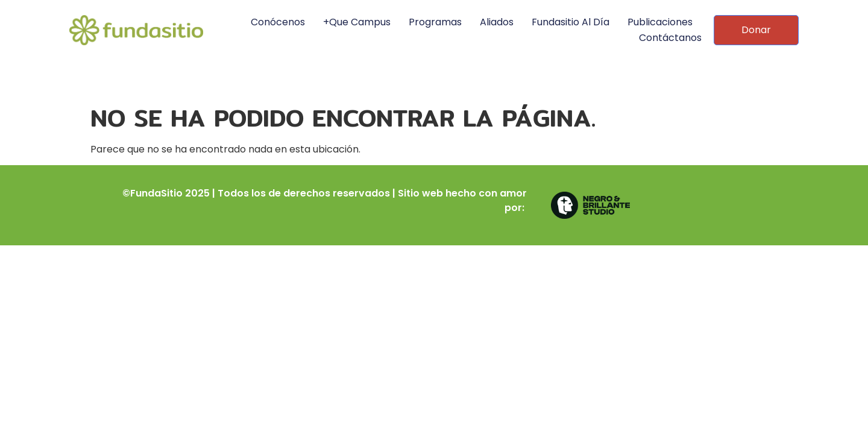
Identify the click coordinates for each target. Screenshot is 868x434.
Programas (435, 22)
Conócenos (278, 22)
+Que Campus (357, 22)
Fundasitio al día (571, 22)
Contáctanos (670, 38)
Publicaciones (660, 22)
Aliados (497, 22)
